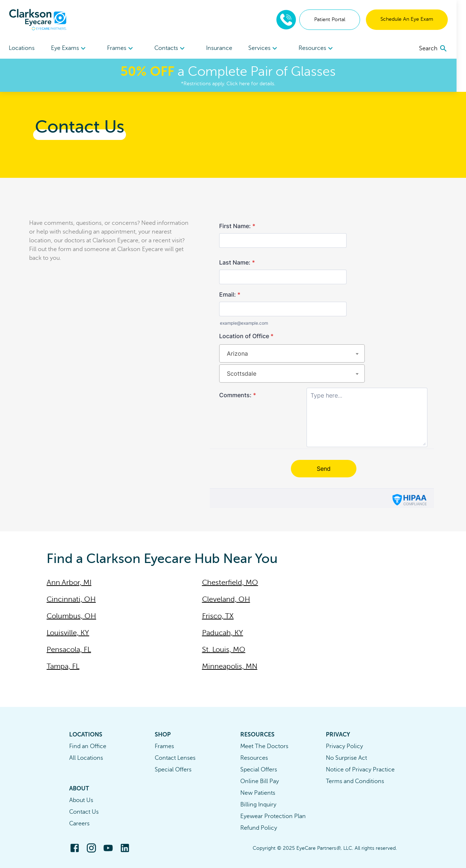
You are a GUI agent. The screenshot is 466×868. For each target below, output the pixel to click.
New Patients (258, 793)
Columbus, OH (71, 616)
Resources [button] (324, 48)
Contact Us (84, 812)
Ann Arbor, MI (69, 582)
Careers (79, 824)
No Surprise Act (346, 758)
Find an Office (88, 746)
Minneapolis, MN (230, 666)
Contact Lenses (175, 758)
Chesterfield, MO (230, 582)
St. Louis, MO (224, 650)
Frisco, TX (218, 616)
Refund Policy (259, 828)
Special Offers (173, 770)
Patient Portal (339, 19)
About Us (81, 800)
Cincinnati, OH (71, 599)
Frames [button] (123, 48)
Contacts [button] (174, 48)
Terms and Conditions (355, 781)
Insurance (224, 48)
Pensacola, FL (69, 650)
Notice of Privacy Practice (360, 770)
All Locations (86, 758)
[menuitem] (70, 48)
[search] (443, 48)
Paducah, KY (223, 633)
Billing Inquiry (258, 805)
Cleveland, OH (226, 599)
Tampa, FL (63, 666)
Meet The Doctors (264, 746)
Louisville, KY (68, 633)
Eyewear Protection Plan (273, 816)
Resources (254, 758)
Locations (22, 48)
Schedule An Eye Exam (416, 19)
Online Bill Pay (260, 781)
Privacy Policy (344, 746)
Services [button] (270, 48)
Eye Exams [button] (70, 48)
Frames (164, 746)
